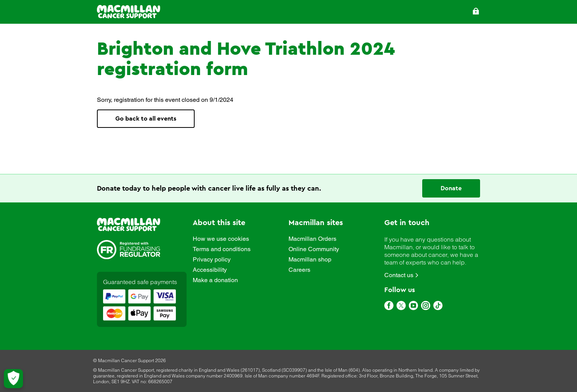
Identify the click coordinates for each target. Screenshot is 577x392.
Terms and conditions (222, 249)
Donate (451, 188)
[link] (129, 225)
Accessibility (210, 270)
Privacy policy (212, 260)
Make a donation (215, 280)
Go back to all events (146, 119)
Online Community (314, 249)
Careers (299, 270)
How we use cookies (221, 239)
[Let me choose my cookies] (13, 379)
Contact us (399, 275)
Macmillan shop (310, 260)
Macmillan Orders (312, 239)
